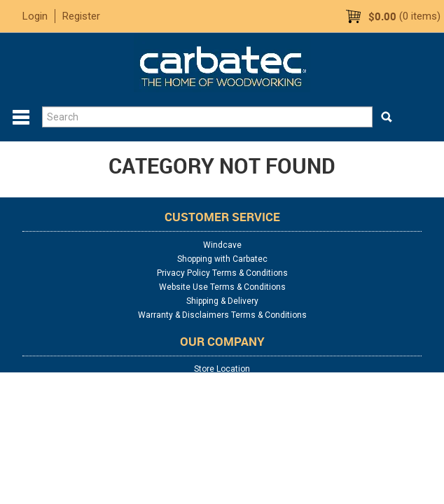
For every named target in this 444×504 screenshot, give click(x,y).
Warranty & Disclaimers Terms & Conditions (222, 315)
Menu (21, 118)
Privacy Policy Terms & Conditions (222, 273)
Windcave (222, 245)
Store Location (222, 369)
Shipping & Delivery (222, 301)
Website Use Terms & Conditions (222, 287)
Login (35, 16)
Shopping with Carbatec (222, 259)
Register (81, 16)
